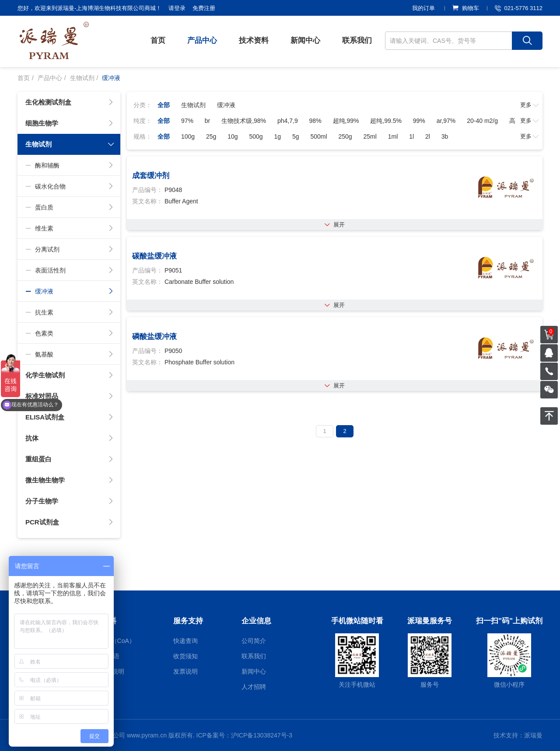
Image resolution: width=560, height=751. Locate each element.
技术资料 (254, 40)
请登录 (177, 8)
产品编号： (147, 190)
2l (428, 136)
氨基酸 (70, 354)
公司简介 (254, 641)
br (207, 121)
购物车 (466, 8)
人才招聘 (254, 687)
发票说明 (185, 671)
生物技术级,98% (244, 121)
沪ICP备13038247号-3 (262, 735)
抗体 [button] (70, 438)
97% (187, 121)
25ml (370, 136)
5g (296, 136)
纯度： (143, 121)
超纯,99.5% (386, 121)
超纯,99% (346, 121)
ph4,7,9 (288, 121)
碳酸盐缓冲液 (154, 256)
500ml (318, 136)
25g (211, 136)
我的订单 (423, 8)
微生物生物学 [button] (70, 480)
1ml (393, 136)
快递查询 (185, 641)
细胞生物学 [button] (70, 123)
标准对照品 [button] (70, 396)
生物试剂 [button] (70, 144)
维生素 (70, 228)
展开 (335, 225)
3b (445, 136)
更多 (530, 105)
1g (277, 136)
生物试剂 (82, 78)
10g (233, 136)
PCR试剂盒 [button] (70, 522)
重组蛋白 (70, 459)
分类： (143, 105)
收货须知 (185, 656)
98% (315, 121)
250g (345, 136)
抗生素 (70, 312)
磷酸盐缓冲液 (154, 337)
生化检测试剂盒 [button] (70, 102)
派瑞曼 (533, 735)
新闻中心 (305, 40)
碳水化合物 (70, 186)
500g (256, 136)
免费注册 (204, 8)
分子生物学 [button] (70, 501)
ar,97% (446, 121)
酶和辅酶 (70, 165)
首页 (158, 40)
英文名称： (147, 201)
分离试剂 (70, 249)
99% (419, 121)
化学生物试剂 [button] (70, 375)
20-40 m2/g (482, 121)
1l (411, 136)
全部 (164, 105)
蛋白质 (70, 207)
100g (188, 136)
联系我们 (357, 40)
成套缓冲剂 (151, 176)
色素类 (70, 333)
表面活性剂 (70, 270)
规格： (143, 136)
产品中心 (202, 40)
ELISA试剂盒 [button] (70, 417)
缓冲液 (70, 291)
